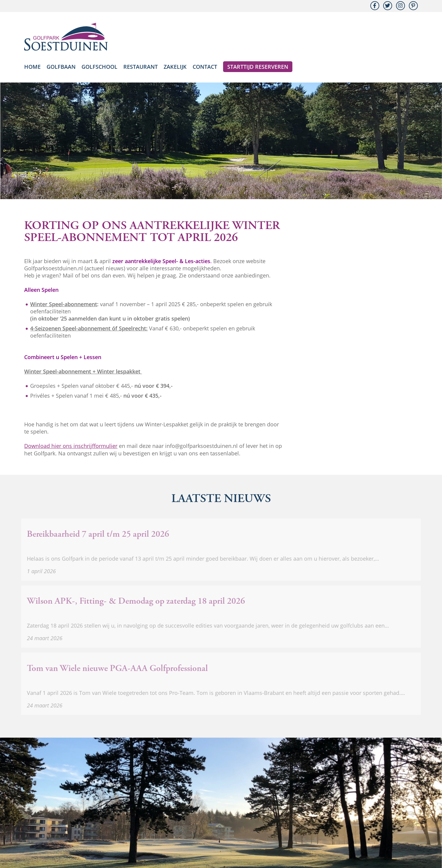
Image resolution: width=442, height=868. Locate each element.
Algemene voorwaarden (313, 838)
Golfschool (99, 67)
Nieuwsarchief (207, 838)
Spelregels (270, 838)
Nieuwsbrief (174, 838)
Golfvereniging (360, 838)
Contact (205, 67)
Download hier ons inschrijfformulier (71, 446)
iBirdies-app (241, 838)
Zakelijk (175, 67)
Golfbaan (61, 67)
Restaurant (141, 67)
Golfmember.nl (398, 838)
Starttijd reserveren (258, 67)
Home (32, 67)
